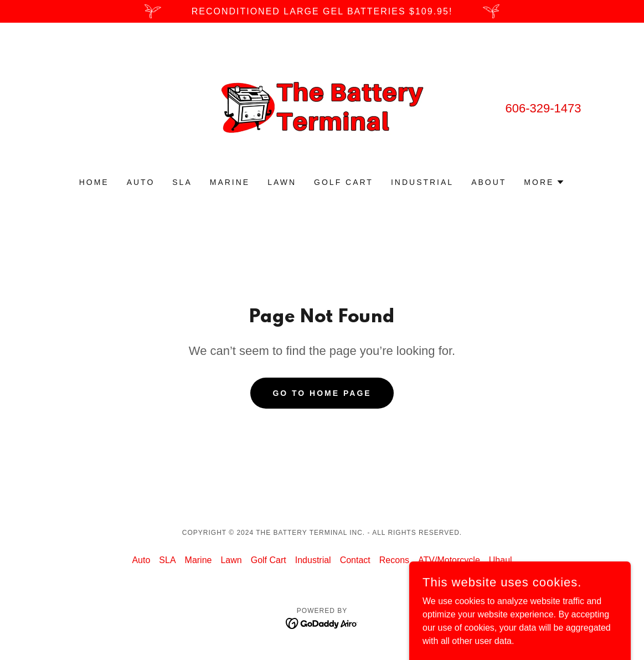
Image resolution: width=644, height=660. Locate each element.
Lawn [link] (282, 182)
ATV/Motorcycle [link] (449, 560)
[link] (322, 107)
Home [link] (94, 182)
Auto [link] (141, 182)
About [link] (489, 182)
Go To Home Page (322, 393)
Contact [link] (355, 560)
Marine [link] (230, 182)
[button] (544, 182)
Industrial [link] (422, 182)
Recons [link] (394, 560)
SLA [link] (182, 182)
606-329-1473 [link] (543, 108)
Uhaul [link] (501, 560)
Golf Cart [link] (344, 182)
